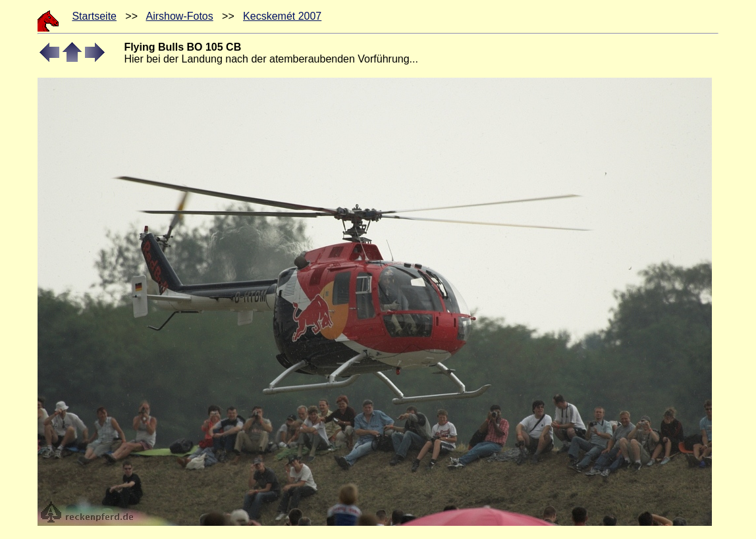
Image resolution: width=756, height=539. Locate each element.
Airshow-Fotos (179, 16)
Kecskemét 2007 (282, 16)
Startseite (94, 16)
